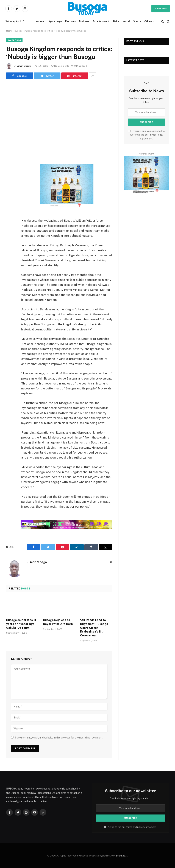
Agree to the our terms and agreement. (130, 827)
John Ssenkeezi (119, 856)
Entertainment (101, 21)
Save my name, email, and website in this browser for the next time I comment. (59, 738)
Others (148, 21)
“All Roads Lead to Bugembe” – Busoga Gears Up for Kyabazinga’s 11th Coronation (94, 628)
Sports (137, 21)
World (126, 21)
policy (141, 827)
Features (70, 21)
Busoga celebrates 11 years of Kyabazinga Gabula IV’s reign (21, 624)
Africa (116, 21)
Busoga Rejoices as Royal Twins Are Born (58, 622)
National (40, 21)
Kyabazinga (55, 21)
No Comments (60, 66)
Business (84, 21)
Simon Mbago (24, 66)
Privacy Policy (156, 135)
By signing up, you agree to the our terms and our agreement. (146, 135)
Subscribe (161, 9)
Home (9, 31)
